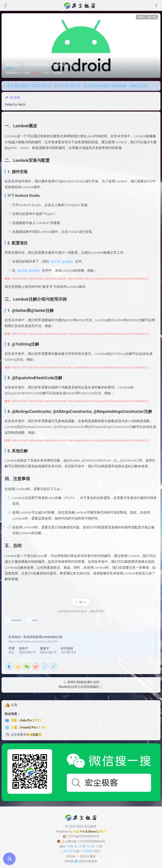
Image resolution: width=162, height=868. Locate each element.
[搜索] (156, 5)
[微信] (27, 666)
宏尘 (12, 652)
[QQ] (9, 666)
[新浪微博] (36, 666)
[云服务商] (78, 856)
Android (16, 620)
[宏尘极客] (81, 6)
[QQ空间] (18, 666)
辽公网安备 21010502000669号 (81, 841)
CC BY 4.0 (68, 652)
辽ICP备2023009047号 (81, 836)
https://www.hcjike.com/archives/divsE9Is (33, 641)
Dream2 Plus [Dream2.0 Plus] (97, 831)
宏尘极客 (90, 826)
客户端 (152, 17)
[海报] (53, 666)
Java (35, 620)
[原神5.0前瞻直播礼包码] (81, 682)
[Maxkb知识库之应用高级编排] (81, 687)
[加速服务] (76, 861)
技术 (141, 17)
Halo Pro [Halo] (79, 831)
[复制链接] (45, 666)
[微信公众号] (81, 772)
